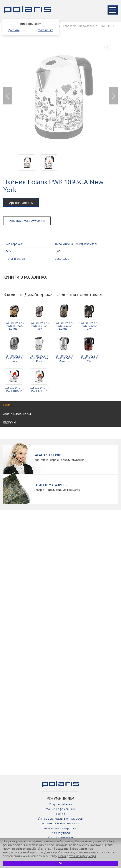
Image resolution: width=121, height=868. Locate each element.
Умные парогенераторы (61, 828)
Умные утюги (60, 833)
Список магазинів (50, 485)
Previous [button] (8, 96)
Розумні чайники (61, 804)
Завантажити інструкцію (26, 221)
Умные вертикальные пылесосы (60, 819)
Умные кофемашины (60, 809)
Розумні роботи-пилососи (60, 823)
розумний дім (60, 799)
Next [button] (113, 96)
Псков (60, 814)
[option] (60, 93)
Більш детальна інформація (77, 856)
